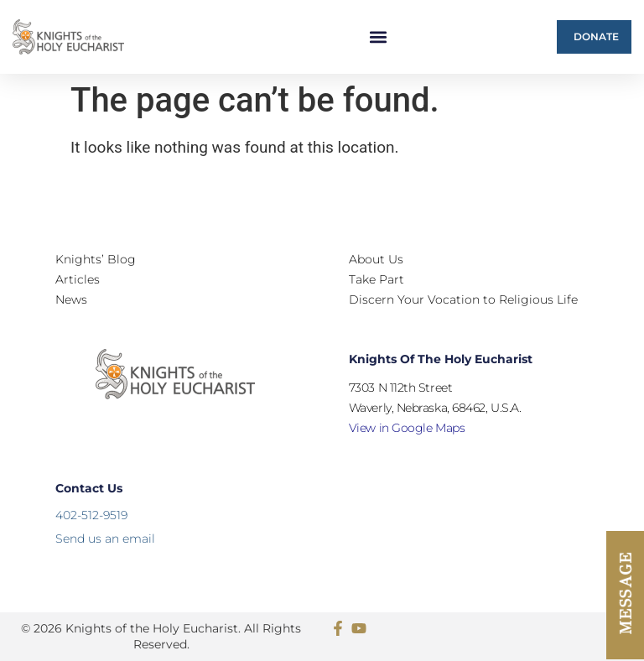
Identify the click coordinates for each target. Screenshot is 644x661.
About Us (376, 259)
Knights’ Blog (96, 259)
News (71, 299)
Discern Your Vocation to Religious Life (463, 299)
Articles (78, 279)
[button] (379, 37)
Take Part (377, 279)
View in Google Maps (407, 428)
